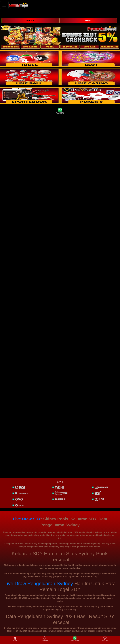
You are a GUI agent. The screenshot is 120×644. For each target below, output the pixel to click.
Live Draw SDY (27, 519)
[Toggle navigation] (4, 5)
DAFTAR (30, 21)
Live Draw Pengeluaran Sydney (39, 583)
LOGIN (88, 21)
